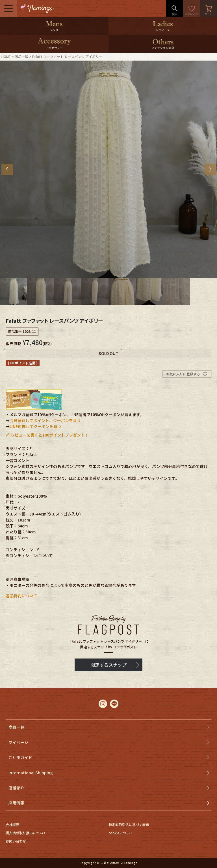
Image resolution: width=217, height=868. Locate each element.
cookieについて (121, 833)
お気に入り (192, 8)
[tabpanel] (108, 169)
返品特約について (21, 596)
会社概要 (12, 825)
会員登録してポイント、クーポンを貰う (45, 420)
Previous (7, 169)
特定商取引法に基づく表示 (129, 825)
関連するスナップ (108, 665)
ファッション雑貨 (163, 48)
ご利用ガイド (20, 757)
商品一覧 (21, 56)
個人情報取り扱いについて (26, 833)
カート (209, 8)
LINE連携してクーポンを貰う (35, 426)
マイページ (18, 742)
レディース (163, 30)
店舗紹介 (16, 788)
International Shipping (31, 773)
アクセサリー (54, 48)
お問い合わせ (16, 841)
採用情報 (16, 803)
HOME (6, 56)
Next (210, 169)
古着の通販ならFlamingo (119, 863)
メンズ (54, 30)
